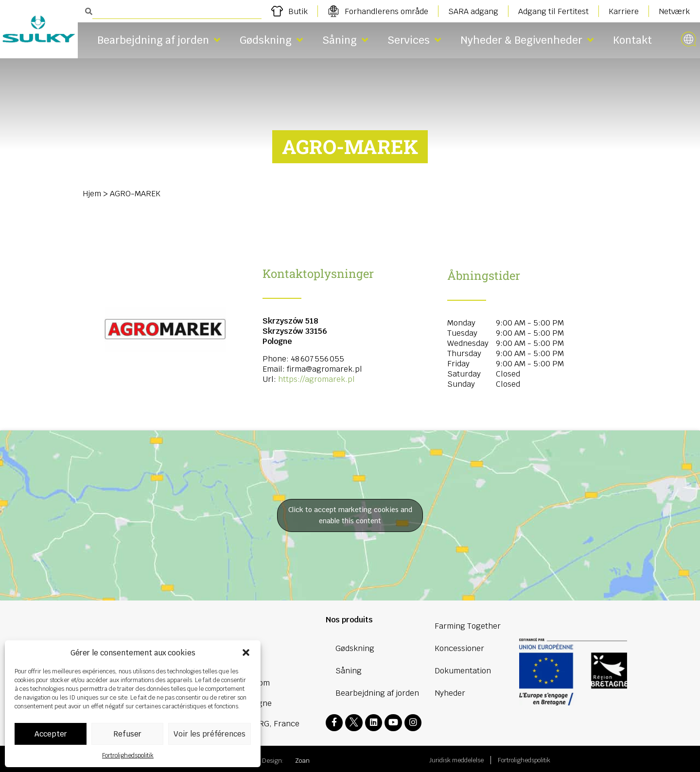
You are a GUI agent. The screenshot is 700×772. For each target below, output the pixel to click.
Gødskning (271, 40)
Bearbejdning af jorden (159, 40)
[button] (246, 652)
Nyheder (450, 693)
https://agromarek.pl (316, 379)
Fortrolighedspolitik (128, 755)
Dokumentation (463, 671)
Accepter (51, 734)
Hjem (92, 194)
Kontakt (632, 40)
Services (414, 40)
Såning (345, 40)
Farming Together (468, 626)
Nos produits (349, 620)
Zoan (302, 758)
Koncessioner (459, 648)
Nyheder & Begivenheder (527, 40)
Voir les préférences (210, 734)
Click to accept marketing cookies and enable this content (350, 515)
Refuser (127, 734)
